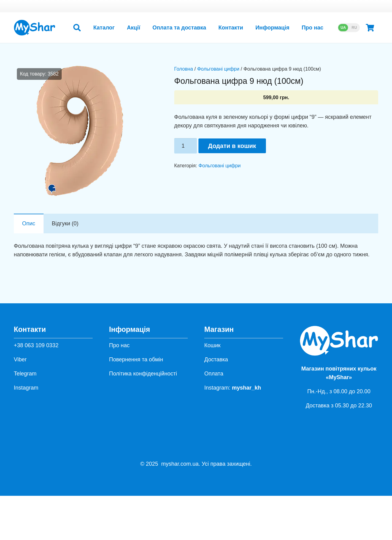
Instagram (26, 388)
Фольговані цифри (218, 69)
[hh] (35, 28)
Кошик (212, 345)
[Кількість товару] (186, 146)
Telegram (25, 374)
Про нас (119, 345)
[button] (77, 28)
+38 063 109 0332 (36, 345)
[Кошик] (370, 28)
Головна (184, 69)
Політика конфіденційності (143, 374)
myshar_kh (246, 388)
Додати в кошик (232, 146)
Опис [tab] (29, 223)
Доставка (216, 359)
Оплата (214, 374)
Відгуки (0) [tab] (65, 223)
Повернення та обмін (136, 359)
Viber (20, 359)
